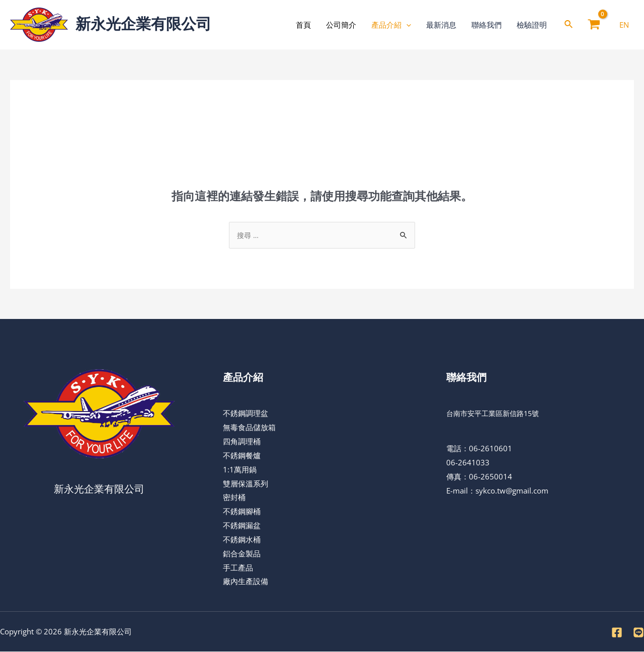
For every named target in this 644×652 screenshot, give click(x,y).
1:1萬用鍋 (240, 470)
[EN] (624, 25)
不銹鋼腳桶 (242, 512)
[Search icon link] (569, 25)
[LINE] (638, 633)
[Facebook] (617, 633)
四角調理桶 (242, 442)
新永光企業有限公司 (143, 24)
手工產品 (238, 568)
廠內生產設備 (246, 582)
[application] (406, 25)
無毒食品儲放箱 (249, 428)
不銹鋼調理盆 (246, 414)
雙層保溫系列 (246, 484)
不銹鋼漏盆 (242, 526)
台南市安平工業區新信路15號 (496, 414)
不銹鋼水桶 (242, 540)
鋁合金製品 (242, 554)
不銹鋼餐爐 (242, 456)
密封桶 (234, 498)
